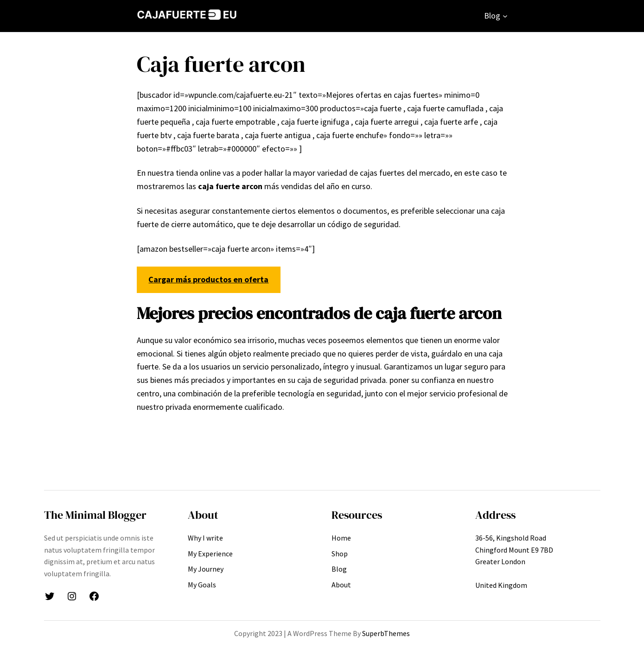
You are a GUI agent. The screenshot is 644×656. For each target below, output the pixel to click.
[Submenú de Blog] (505, 16)
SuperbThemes (386, 633)
